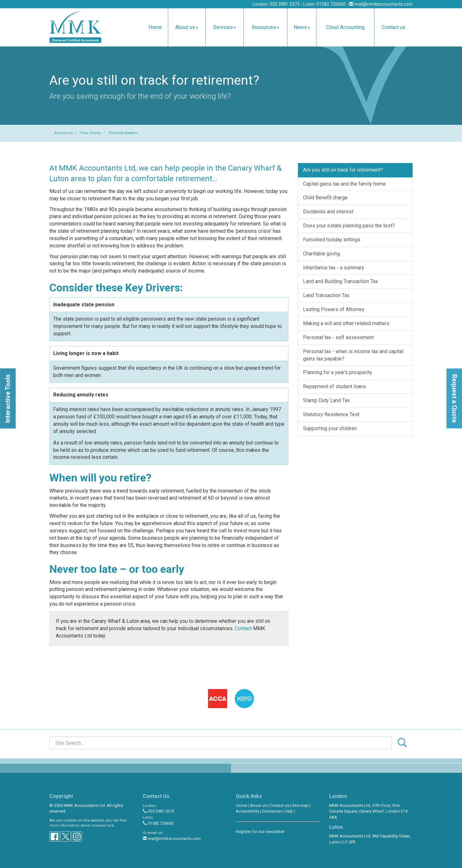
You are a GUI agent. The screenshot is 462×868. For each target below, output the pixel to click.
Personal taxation (123, 133)
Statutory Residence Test (331, 414)
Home (155, 27)
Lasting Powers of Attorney (334, 309)
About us (187, 27)
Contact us (393, 27)
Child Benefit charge (325, 198)
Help (289, 811)
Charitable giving (321, 254)
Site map (300, 805)
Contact (243, 628)
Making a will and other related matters (346, 323)
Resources (265, 27)
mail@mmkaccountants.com (383, 4)
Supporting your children (330, 428)
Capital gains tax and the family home (344, 184)
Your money (91, 133)
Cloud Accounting (345, 27)
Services (225, 27)
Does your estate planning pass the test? (349, 226)
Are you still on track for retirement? (343, 170)
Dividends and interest (328, 212)
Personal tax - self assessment (338, 337)
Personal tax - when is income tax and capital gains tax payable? (353, 355)
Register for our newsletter (260, 832)
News (302, 27)
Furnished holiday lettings (332, 240)
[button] (8, 398)
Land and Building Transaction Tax (340, 281)
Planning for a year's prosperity (338, 372)
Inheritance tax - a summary (334, 268)
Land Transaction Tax (326, 295)
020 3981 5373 (159, 811)
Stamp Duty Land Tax (326, 400)
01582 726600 (158, 823)
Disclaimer (272, 811)
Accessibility (248, 811)
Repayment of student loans (334, 386)
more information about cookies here (82, 825)
